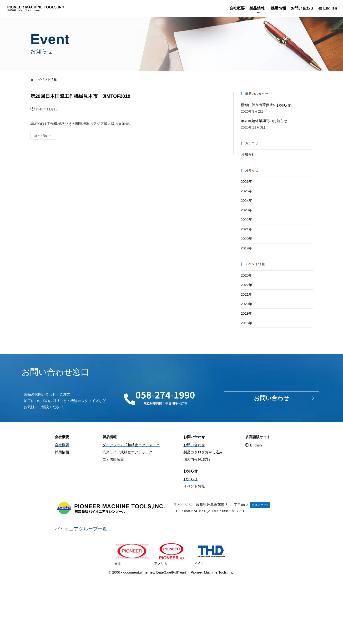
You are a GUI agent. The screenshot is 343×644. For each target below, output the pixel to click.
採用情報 (278, 8)
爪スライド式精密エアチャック (127, 452)
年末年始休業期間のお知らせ (264, 121)
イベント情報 (47, 79)
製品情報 (257, 8)
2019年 (247, 248)
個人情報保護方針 (198, 459)
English (328, 8)
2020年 (247, 239)
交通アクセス (260, 505)
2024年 (247, 201)
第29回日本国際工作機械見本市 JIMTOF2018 (81, 96)
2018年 (247, 323)
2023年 (247, 210)
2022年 (247, 220)
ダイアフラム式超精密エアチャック (131, 445)
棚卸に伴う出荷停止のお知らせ (266, 105)
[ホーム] (32, 79)
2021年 (247, 229)
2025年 (247, 191)
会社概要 (237, 8)
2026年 (247, 181)
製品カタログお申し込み (203, 452)
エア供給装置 (113, 459)
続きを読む (45, 134)
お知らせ (248, 154)
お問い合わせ (302, 8)
